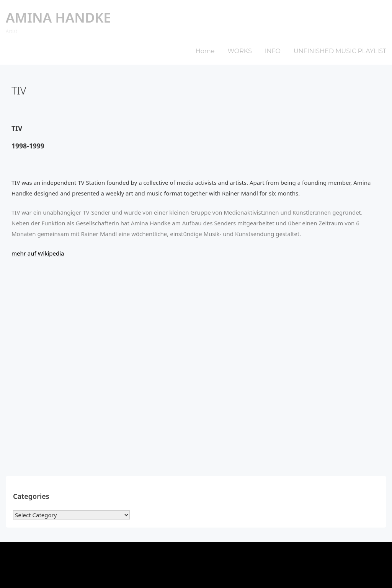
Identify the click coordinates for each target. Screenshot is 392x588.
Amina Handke (58, 17)
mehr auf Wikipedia (38, 253)
